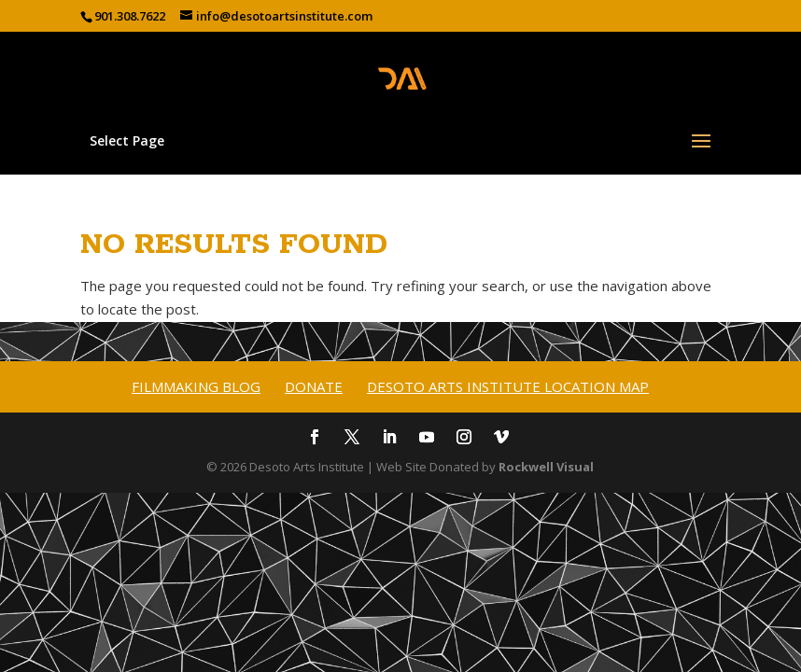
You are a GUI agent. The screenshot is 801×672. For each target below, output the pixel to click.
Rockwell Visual (546, 467)
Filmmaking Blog (196, 386)
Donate (314, 386)
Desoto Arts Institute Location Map (508, 386)
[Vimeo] (501, 439)
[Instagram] (464, 439)
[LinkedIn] (389, 439)
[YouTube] (427, 439)
